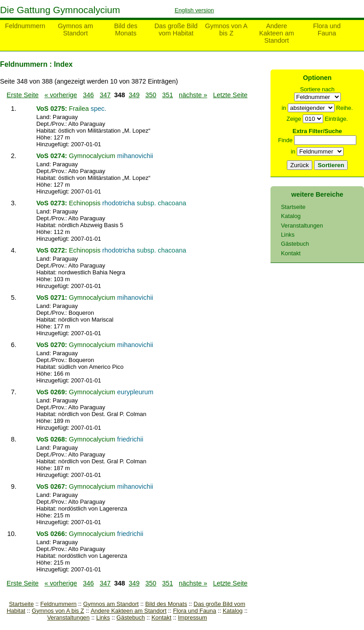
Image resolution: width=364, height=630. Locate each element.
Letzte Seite (230, 95)
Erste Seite (23, 95)
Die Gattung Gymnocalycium (60, 10)
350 (151, 95)
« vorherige (61, 95)
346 (89, 95)
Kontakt (162, 618)
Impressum (192, 618)
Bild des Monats (125, 30)
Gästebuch (131, 618)
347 (105, 95)
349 (134, 95)
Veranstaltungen (69, 618)
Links (103, 618)
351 (167, 95)
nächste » (193, 95)
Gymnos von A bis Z (226, 30)
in (284, 108)
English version (194, 10)
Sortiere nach (317, 89)
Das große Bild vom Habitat (176, 30)
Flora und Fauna (327, 30)
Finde (285, 140)
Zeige (294, 119)
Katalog (233, 611)
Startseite (22, 604)
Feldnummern (25, 26)
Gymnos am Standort (75, 30)
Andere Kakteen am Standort (277, 33)
